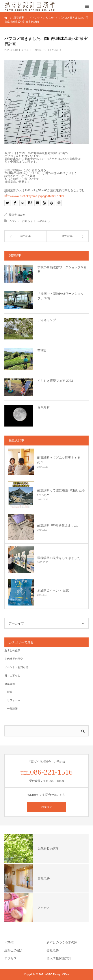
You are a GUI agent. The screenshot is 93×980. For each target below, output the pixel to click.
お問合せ (46, 807)
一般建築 (11, 709)
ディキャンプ (47, 320)
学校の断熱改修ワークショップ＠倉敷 (62, 269)
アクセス (11, 958)
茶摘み (42, 350)
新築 (8, 692)
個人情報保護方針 (59, 958)
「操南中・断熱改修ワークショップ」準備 (61, 296)
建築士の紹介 (14, 950)
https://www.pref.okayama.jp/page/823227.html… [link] (36, 196)
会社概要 (53, 950)
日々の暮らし (54, 50)
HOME (9, 942)
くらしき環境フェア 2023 (55, 381)
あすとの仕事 (12, 650)
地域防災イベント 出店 (53, 591)
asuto (21, 215)
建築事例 (10, 684)
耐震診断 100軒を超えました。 (59, 525)
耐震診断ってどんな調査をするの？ (59, 460)
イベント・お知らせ (33, 50)
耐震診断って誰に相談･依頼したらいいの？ (61, 493)
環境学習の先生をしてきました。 (60, 558)
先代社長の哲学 (14, 659)
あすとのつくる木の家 (62, 942)
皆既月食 (44, 407)
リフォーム (12, 700)
